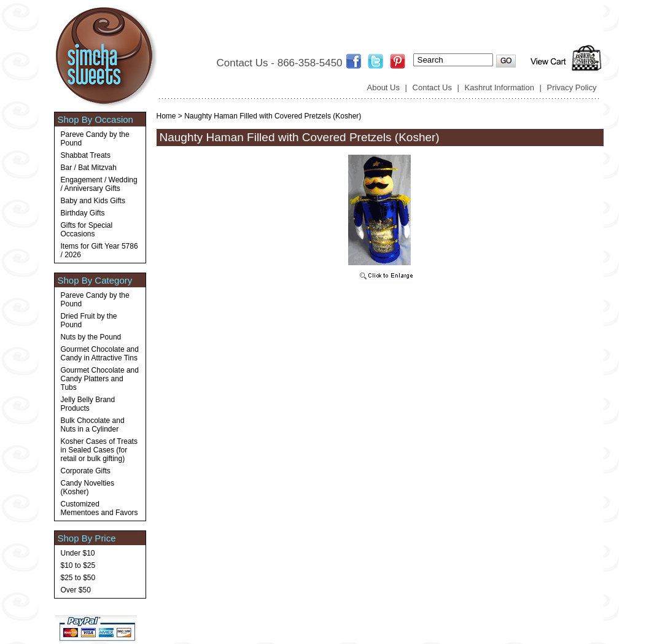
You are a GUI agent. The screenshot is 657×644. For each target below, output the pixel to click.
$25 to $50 (78, 578)
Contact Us (432, 87)
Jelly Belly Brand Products (88, 404)
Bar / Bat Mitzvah (89, 168)
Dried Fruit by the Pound (89, 320)
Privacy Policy (572, 87)
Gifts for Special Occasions (87, 230)
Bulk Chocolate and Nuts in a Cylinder (93, 425)
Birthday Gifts (83, 213)
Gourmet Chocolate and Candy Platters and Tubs (100, 379)
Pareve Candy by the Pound (95, 139)
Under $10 (78, 553)
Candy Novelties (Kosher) (87, 487)
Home (166, 116)
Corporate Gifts (86, 471)
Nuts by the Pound (91, 337)
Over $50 (76, 590)
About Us (383, 87)
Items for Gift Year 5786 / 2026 (99, 250)
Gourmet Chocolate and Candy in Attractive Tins (100, 354)
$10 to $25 (78, 565)
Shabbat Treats (86, 155)
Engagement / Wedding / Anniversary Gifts (99, 184)
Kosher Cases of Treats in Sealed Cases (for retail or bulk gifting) (99, 450)
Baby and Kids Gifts (93, 201)
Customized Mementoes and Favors (99, 508)
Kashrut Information (500, 87)
